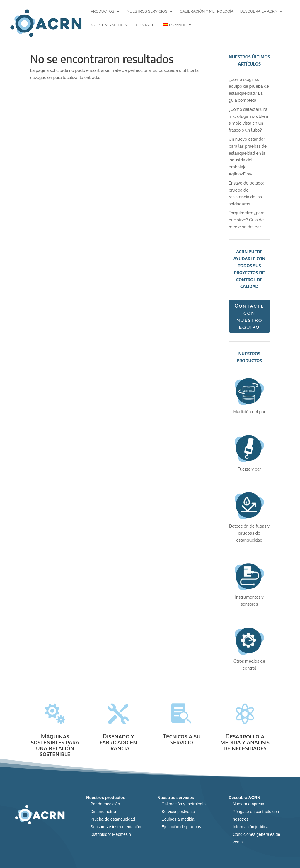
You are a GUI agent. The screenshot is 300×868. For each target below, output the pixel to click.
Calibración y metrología (207, 12)
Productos (103, 12)
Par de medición (105, 804)
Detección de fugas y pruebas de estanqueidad (249, 533)
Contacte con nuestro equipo (249, 316)
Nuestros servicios (147, 12)
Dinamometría (103, 812)
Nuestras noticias (110, 25)
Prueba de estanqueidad (113, 819)
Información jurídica (250, 827)
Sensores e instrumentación (116, 827)
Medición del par (249, 412)
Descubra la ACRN (259, 12)
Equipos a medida (178, 819)
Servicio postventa (178, 812)
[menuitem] (177, 30)
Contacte (146, 25)
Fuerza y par (249, 469)
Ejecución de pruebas (181, 827)
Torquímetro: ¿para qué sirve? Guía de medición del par (247, 220)
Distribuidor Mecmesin (110, 834)
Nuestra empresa (248, 804)
